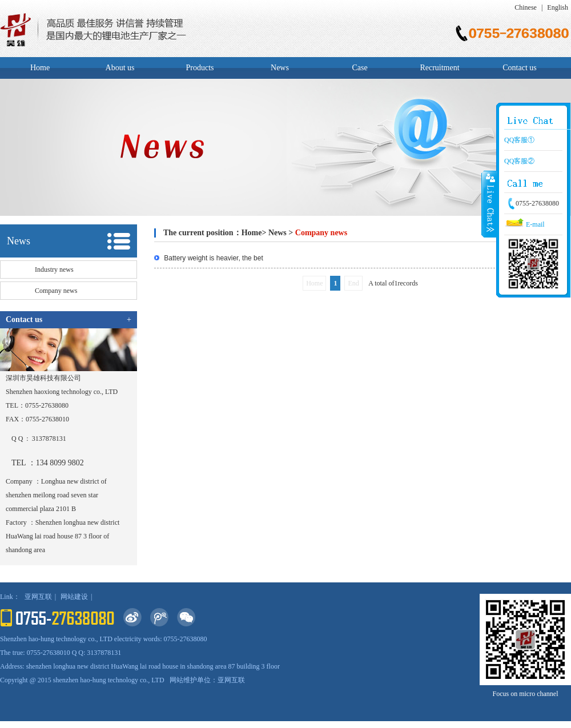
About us (120, 68)
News (280, 68)
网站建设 (74, 597)
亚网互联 (38, 597)
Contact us (520, 68)
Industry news (54, 270)
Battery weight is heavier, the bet (213, 258)
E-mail (524, 224)
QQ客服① (519, 140)
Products (200, 68)
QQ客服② (519, 161)
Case (359, 68)
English (558, 7)
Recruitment (439, 68)
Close (489, 204)
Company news (56, 291)
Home (40, 68)
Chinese (526, 7)
